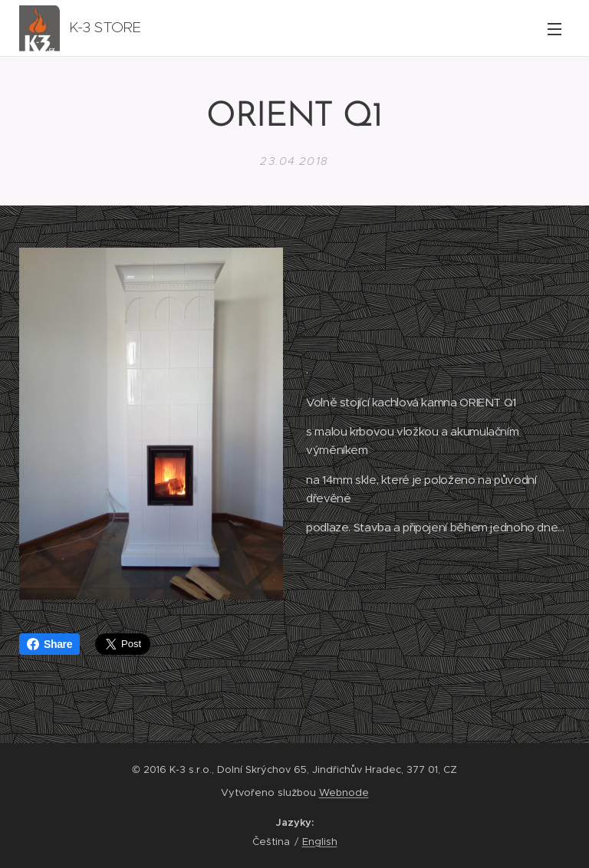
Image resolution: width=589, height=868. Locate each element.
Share (49, 644)
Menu (554, 29)
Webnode (344, 792)
